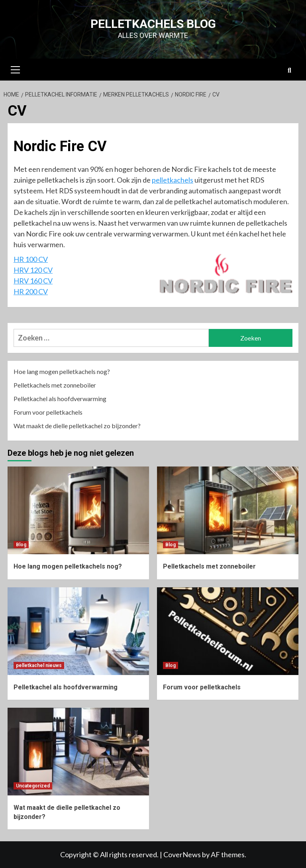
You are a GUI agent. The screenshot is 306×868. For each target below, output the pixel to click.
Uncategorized (33, 786)
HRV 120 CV (33, 270)
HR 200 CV (31, 291)
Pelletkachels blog (153, 24)
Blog (21, 545)
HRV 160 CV (33, 281)
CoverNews (182, 854)
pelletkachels (173, 180)
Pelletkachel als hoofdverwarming (60, 399)
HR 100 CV (31, 259)
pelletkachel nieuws (39, 665)
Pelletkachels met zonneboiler (55, 385)
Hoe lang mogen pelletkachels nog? (62, 371)
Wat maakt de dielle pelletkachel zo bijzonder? (77, 426)
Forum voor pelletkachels (48, 412)
